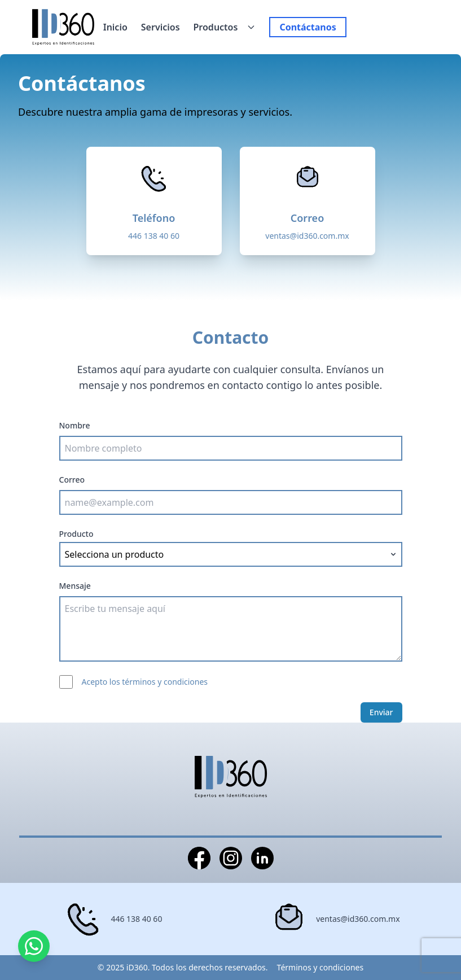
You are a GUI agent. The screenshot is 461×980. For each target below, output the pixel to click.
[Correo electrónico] (231, 502)
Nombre (75, 425)
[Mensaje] (231, 629)
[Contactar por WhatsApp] (34, 946)
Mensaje (75, 586)
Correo (72, 480)
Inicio (115, 27)
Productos (216, 27)
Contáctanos (308, 27)
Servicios (161, 27)
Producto (76, 534)
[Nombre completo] (231, 448)
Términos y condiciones (320, 967)
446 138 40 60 (154, 236)
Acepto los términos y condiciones (145, 682)
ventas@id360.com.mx (307, 236)
